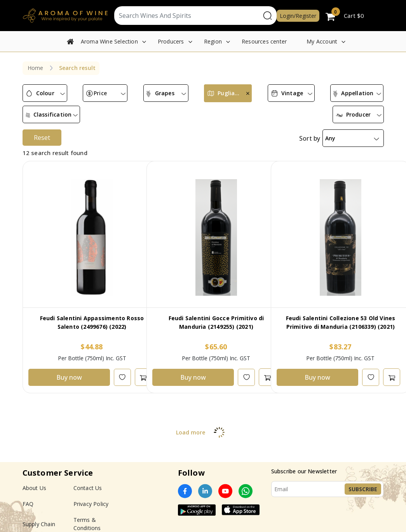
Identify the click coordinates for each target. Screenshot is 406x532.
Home (36, 68)
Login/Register (298, 16)
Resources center (264, 41)
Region (213, 41)
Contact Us (88, 482)
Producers (171, 41)
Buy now (69, 371)
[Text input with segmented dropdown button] (187, 16)
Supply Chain (39, 518)
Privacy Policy (91, 498)
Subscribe (363, 483)
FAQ (28, 498)
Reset (42, 131)
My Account (322, 41)
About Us (35, 482)
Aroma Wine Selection (109, 41)
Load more (203, 426)
